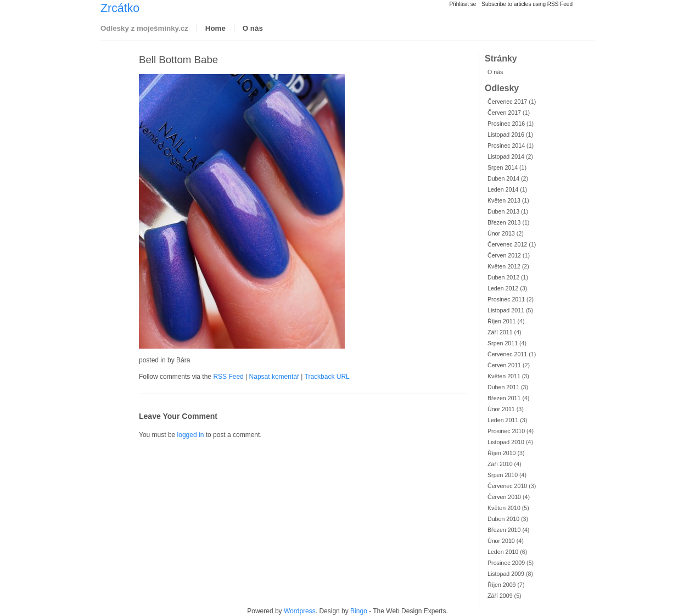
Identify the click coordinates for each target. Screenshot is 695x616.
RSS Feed (228, 377)
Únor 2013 (501, 233)
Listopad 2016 (506, 135)
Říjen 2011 (502, 321)
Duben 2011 (503, 387)
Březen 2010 (504, 530)
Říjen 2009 (502, 585)
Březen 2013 (504, 222)
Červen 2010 (504, 497)
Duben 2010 (503, 519)
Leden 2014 (503, 189)
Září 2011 (500, 332)
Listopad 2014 (506, 156)
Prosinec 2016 (506, 124)
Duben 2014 (503, 178)
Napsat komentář (274, 377)
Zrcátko (120, 8)
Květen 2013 (504, 200)
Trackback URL (327, 377)
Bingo (359, 611)
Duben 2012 (503, 277)
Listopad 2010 (506, 442)
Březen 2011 (504, 398)
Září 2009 (500, 596)
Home (215, 28)
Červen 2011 (504, 365)
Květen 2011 (504, 376)
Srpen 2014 (503, 167)
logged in (191, 435)
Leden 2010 (503, 552)
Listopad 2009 (506, 574)
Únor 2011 (501, 409)
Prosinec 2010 (506, 431)
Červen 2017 (504, 113)
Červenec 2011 (507, 354)
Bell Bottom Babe (178, 60)
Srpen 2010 (503, 475)
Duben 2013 (503, 211)
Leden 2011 (503, 420)
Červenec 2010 (507, 486)
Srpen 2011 (503, 343)
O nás (253, 28)
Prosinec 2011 (506, 299)
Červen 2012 (504, 255)
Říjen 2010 (502, 453)
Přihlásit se (463, 4)
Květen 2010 (504, 508)
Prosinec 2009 (506, 563)
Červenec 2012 (507, 244)
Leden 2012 (503, 288)
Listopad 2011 (506, 310)
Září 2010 (500, 464)
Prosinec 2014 (506, 145)
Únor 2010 (501, 541)
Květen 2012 (504, 266)
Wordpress (300, 611)
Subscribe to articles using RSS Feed (527, 4)
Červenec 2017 (507, 102)
